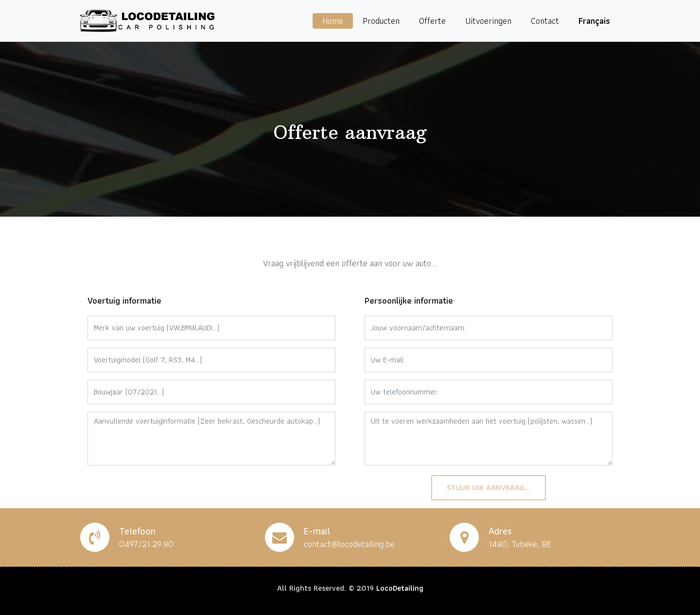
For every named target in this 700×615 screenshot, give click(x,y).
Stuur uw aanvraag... (489, 487)
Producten (381, 21)
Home (333, 21)
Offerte (432, 21)
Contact (545, 21)
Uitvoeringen (488, 21)
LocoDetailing (400, 588)
